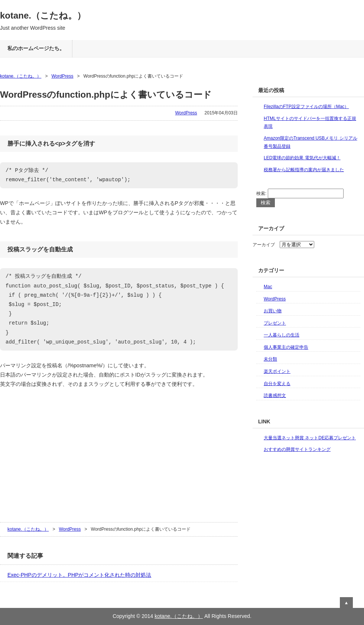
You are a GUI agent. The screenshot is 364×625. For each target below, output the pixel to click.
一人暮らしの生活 (282, 335)
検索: (261, 193)
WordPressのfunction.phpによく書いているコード (106, 95)
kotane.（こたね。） (43, 15)
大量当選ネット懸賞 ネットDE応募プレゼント (310, 438)
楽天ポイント (277, 371)
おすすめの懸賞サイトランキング (297, 449)
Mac (268, 287)
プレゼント (275, 323)
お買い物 (273, 311)
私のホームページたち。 (36, 48)
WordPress (62, 76)
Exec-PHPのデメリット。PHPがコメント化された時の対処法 (79, 575)
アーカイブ (264, 245)
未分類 (270, 359)
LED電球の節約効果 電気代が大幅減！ (302, 158)
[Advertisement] (56, 454)
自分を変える (277, 384)
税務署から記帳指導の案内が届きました (304, 170)
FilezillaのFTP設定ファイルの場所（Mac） (306, 107)
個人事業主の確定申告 (286, 347)
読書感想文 (275, 395)
